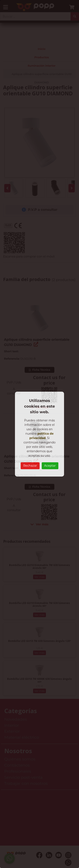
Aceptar (50, 466)
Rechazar (30, 466)
